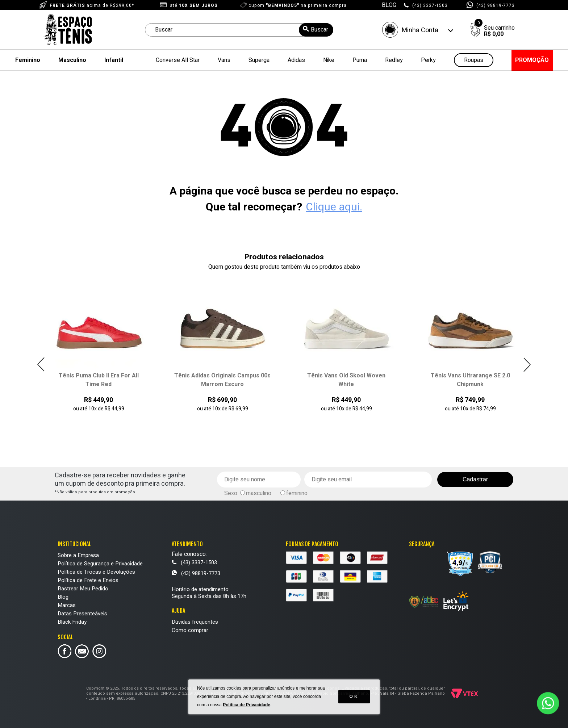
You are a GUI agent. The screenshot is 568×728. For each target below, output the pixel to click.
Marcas (67, 605)
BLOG (389, 5)
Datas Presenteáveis (82, 614)
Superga (259, 60)
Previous (41, 365)
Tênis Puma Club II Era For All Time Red (99, 380)
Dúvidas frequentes (195, 622)
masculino (259, 493)
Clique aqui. (334, 207)
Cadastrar (475, 479)
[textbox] (239, 30)
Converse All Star (178, 60)
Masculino (72, 60)
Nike (329, 60)
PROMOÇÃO (532, 60)
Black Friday (72, 622)
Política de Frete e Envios (88, 580)
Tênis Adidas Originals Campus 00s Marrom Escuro (222, 380)
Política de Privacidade (247, 706)
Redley (394, 60)
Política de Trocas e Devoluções (96, 572)
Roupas (474, 60)
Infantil (114, 60)
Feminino (28, 60)
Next (527, 365)
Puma (360, 60)
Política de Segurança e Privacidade (100, 564)
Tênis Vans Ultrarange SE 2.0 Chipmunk (470, 380)
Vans (224, 60)
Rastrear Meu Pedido (83, 589)
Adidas (296, 60)
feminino (297, 493)
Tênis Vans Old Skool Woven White (346, 380)
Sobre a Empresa (78, 555)
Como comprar (190, 630)
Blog (63, 597)
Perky (428, 60)
